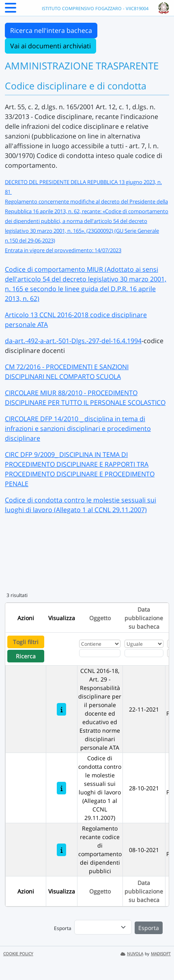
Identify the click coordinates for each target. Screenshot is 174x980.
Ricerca (26, 656)
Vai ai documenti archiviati (50, 46)
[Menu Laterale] (11, 10)
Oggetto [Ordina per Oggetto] (100, 618)
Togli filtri (26, 642)
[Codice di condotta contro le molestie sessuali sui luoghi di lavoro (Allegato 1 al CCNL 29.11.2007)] (61, 788)
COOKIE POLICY (18, 954)
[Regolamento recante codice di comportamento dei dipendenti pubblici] (61, 850)
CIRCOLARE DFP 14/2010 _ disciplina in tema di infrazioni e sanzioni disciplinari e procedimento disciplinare (78, 428)
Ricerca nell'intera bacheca (51, 30)
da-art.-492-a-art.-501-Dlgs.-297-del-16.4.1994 (73, 341)
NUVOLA (132, 954)
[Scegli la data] (144, 653)
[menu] (103, 927)
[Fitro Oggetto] (100, 653)
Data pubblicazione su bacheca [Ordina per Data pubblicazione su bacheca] (144, 618)
